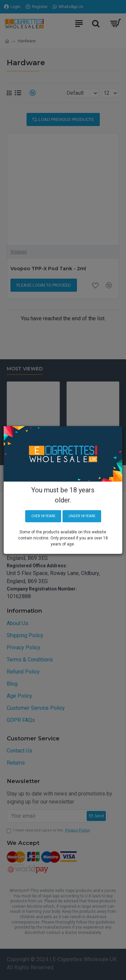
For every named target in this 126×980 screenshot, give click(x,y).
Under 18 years (82, 516)
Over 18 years (43, 516)
